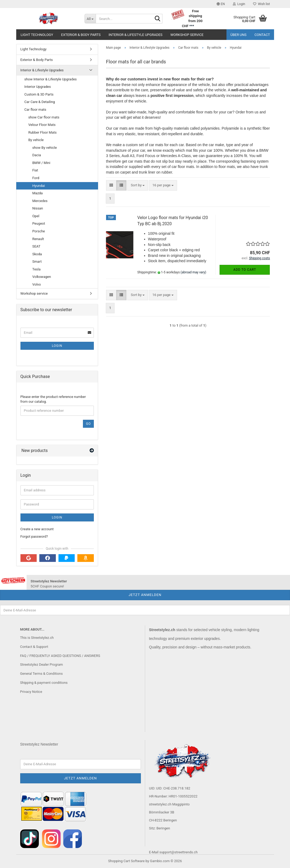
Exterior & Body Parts (81, 35)
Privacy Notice (31, 692)
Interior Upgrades (38, 87)
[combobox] (138, 185)
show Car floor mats (44, 117)
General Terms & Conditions (42, 674)
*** (192, 26)
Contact (262, 35)
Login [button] (239, 4)
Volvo (37, 284)
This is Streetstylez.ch (37, 638)
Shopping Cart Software (126, 861)
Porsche (39, 231)
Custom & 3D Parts (39, 94)
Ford (36, 178)
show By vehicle (45, 148)
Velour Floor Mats (42, 125)
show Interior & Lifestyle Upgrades (51, 79)
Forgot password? (34, 536)
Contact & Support (34, 647)
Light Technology (37, 35)
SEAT (37, 246)
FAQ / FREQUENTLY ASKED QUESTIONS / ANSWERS (60, 656)
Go (88, 424)
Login (57, 346)
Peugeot (39, 223)
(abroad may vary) (193, 272)
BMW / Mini (41, 163)
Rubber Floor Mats (43, 132)
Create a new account (37, 529)
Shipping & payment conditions (44, 683)
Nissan (38, 208)
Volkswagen (42, 277)
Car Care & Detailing (40, 102)
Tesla (37, 269)
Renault (38, 239)
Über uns (239, 35)
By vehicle (36, 140)
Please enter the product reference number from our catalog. (53, 399)
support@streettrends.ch (178, 852)
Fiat (35, 170)
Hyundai (39, 186)
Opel (36, 216)
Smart (37, 262)
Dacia (37, 155)
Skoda (37, 254)
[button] (221, 4)
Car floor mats (35, 110)
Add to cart (245, 270)
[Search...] (90, 19)
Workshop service (187, 35)
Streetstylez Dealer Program (42, 665)
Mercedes (40, 201)
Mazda (38, 193)
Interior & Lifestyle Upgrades (136, 35)
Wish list (261, 4)
